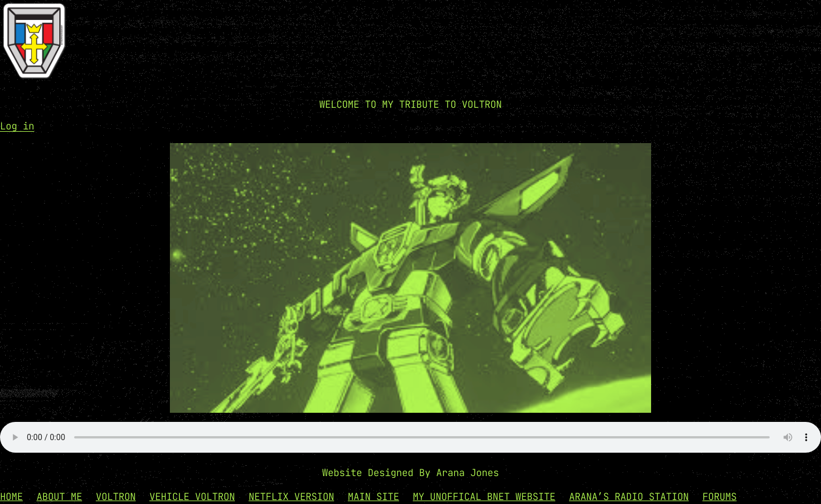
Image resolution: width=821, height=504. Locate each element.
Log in (17, 126)
